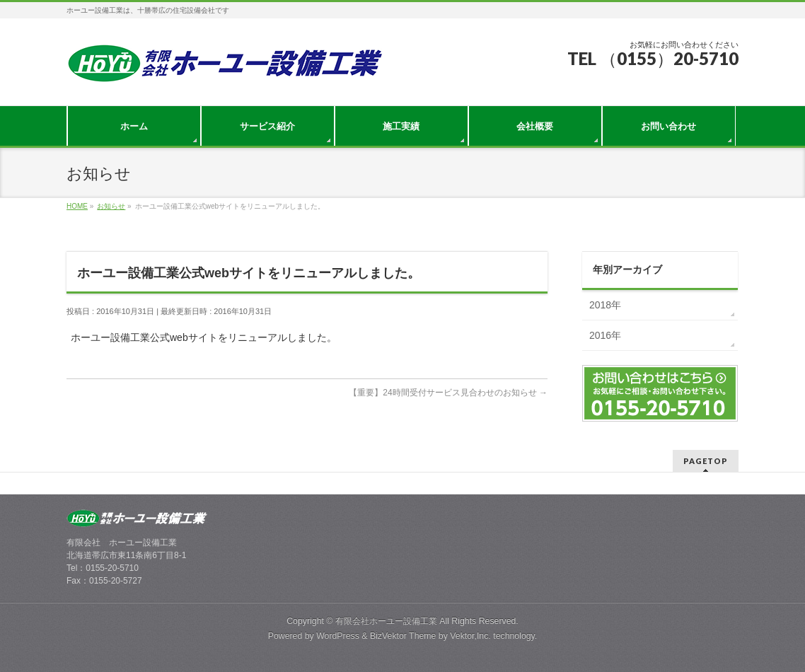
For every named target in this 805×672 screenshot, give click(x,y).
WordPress (338, 636)
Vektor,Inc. (470, 636)
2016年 (605, 335)
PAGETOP (706, 461)
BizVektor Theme (403, 636)
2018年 (605, 305)
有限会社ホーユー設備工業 (386, 621)
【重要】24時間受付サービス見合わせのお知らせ (448, 393)
